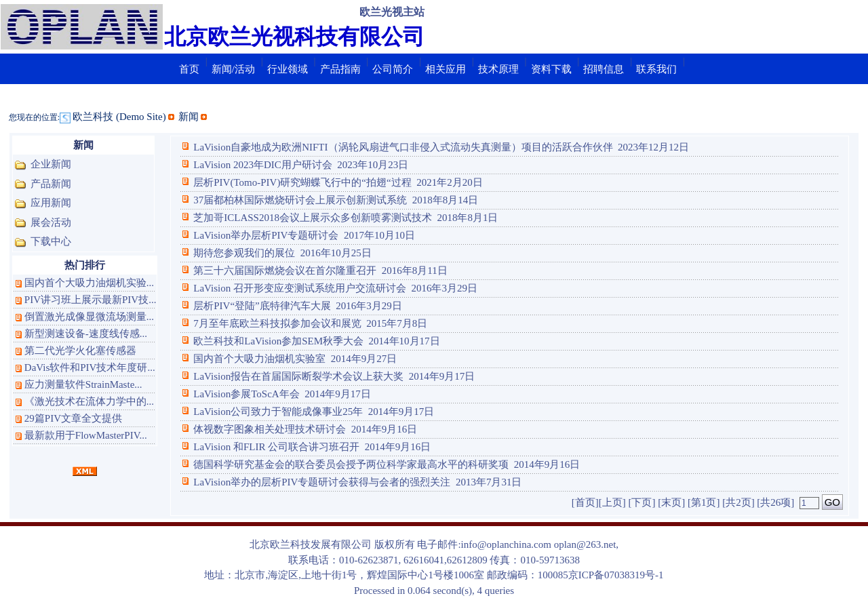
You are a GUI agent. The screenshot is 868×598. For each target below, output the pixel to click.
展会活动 (51, 222)
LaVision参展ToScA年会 (240, 394)
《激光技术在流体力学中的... (89, 401)
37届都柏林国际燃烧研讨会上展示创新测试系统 (294, 200)
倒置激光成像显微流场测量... (89, 317)
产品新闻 (51, 184)
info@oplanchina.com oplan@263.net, (540, 544)
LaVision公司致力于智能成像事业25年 (272, 412)
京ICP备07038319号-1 (616, 575)
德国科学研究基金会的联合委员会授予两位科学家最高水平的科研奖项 (345, 464)
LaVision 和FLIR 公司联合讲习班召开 (270, 447)
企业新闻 (51, 164)
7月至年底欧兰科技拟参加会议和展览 (271, 323)
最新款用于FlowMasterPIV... (86, 435)
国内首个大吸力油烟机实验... (89, 283)
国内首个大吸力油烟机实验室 (253, 359)
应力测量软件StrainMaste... (83, 384)
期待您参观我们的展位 (238, 253)
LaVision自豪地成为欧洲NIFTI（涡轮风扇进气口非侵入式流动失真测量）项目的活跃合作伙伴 (397, 147)
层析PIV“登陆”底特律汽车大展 (256, 306)
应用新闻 (51, 203)
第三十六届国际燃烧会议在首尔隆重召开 (279, 271)
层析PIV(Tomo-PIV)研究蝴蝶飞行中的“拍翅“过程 (296, 182)
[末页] (671, 502)
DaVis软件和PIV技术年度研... (90, 367)
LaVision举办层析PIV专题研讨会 (260, 235)
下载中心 (51, 241)
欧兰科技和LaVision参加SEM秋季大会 (272, 341)
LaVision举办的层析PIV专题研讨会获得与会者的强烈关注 (316, 482)
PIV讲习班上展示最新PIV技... (91, 300)
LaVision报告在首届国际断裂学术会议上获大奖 (292, 376)
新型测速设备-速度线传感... (86, 334)
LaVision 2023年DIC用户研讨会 (256, 165)
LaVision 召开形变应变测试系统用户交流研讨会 (293, 288)
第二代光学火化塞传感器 (80, 351)
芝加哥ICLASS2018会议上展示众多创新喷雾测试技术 (306, 218)
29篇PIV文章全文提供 (73, 418)
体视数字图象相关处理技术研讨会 (263, 429)
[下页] (642, 502)
